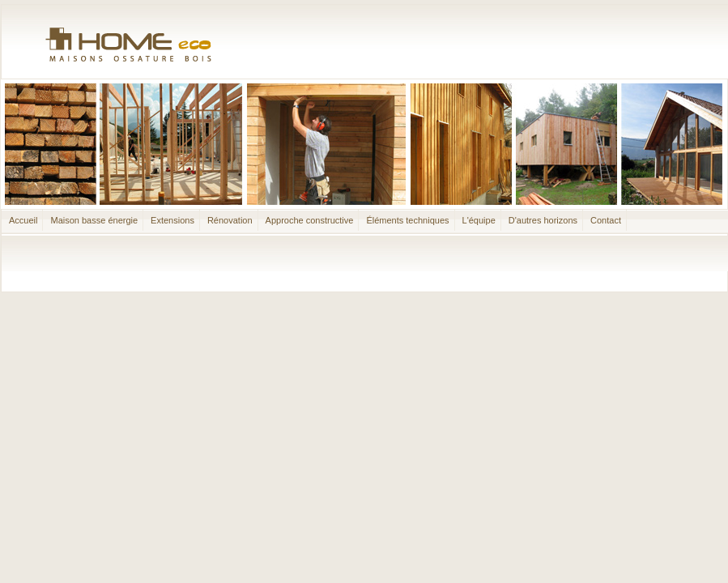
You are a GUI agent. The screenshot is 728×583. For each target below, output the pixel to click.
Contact (606, 220)
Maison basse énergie (94, 220)
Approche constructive (310, 220)
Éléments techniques (407, 220)
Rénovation (230, 220)
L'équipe (479, 220)
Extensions (172, 220)
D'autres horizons (543, 220)
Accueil (23, 220)
